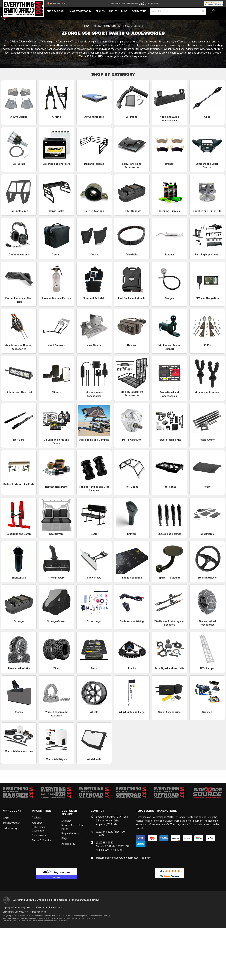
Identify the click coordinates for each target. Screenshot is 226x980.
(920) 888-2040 (105, 843)
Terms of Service (42, 840)
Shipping (66, 821)
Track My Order (11, 823)
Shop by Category (80, 11)
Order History (10, 828)
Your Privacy (39, 835)
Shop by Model (56, 11)
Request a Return (71, 833)
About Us (37, 823)
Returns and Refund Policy (73, 827)
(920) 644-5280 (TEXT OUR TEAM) (111, 833)
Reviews (37, 818)
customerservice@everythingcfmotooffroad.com (124, 858)
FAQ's (65, 839)
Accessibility (68, 844)
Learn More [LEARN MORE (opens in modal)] (153, 4)
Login (6, 818)
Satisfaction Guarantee (39, 829)
